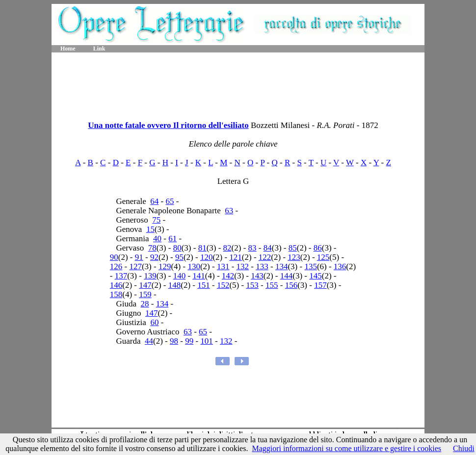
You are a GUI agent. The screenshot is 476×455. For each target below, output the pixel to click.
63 (229, 211)
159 (145, 294)
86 (318, 248)
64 (154, 201)
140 (180, 276)
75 (156, 220)
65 (170, 201)
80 (177, 248)
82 (227, 248)
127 (135, 266)
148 (175, 285)
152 (223, 285)
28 (145, 304)
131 (223, 266)
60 (154, 322)
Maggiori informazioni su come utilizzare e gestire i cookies (346, 448)
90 (114, 257)
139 (150, 276)
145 (316, 276)
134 (282, 266)
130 (194, 266)
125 (323, 257)
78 (152, 248)
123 (294, 257)
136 (340, 266)
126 (116, 266)
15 (150, 229)
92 (154, 257)
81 (202, 248)
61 (172, 239)
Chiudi (464, 448)
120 (207, 257)
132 (243, 266)
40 (157, 239)
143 (257, 276)
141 (199, 276)
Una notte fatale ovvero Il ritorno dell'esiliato (168, 125)
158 (116, 294)
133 (262, 266)
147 (145, 285)
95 (179, 257)
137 (121, 276)
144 (287, 276)
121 (236, 257)
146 (116, 285)
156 (291, 285)
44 (149, 341)
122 (265, 257)
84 (268, 248)
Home (68, 49)
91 (139, 257)
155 (272, 285)
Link (99, 49)
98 (174, 341)
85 (293, 248)
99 (189, 341)
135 (311, 266)
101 (207, 341)
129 (165, 266)
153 (252, 285)
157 (320, 285)
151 (204, 285)
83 (252, 248)
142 (228, 276)
